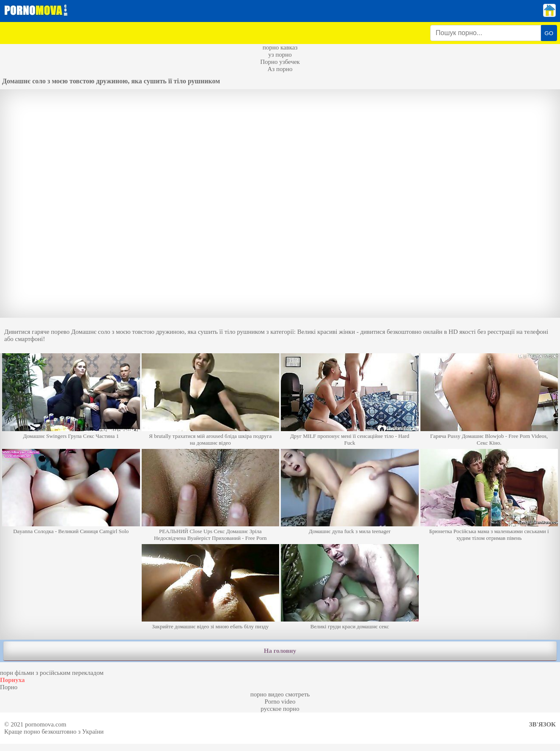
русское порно (280, 709)
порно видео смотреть (280, 694)
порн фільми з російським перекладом (52, 673)
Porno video (280, 701)
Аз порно (280, 69)
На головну (280, 651)
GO (549, 33)
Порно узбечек (280, 62)
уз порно (280, 55)
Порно (9, 687)
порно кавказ (280, 47)
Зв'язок (542, 724)
